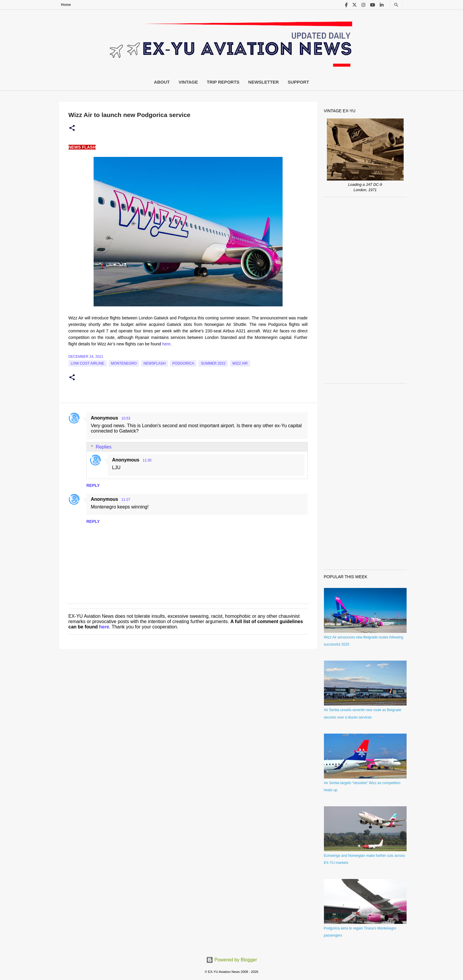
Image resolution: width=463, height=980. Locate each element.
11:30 (147, 460)
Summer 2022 (213, 363)
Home (66, 5)
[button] (72, 128)
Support (298, 82)
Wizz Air (240, 363)
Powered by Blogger (232, 960)
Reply (93, 485)
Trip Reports (223, 82)
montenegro (124, 363)
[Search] (396, 5)
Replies (103, 447)
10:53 (126, 418)
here (166, 344)
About (162, 82)
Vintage (188, 82)
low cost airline (88, 363)
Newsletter (264, 82)
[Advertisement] (365, 290)
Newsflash (155, 363)
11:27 (126, 500)
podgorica (183, 363)
